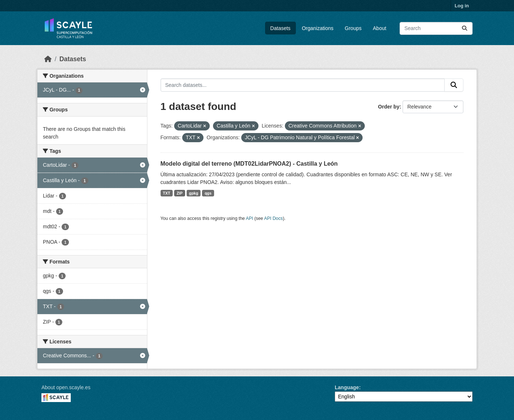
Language (347, 387)
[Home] (48, 59)
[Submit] (465, 28)
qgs (208, 193)
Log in (462, 6)
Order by (389, 107)
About (380, 28)
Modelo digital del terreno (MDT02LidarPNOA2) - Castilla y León (249, 164)
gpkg (194, 193)
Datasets (280, 28)
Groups (353, 28)
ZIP (180, 193)
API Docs (273, 218)
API (250, 218)
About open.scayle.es (66, 387)
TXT (166, 193)
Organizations (317, 28)
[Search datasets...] (436, 28)
